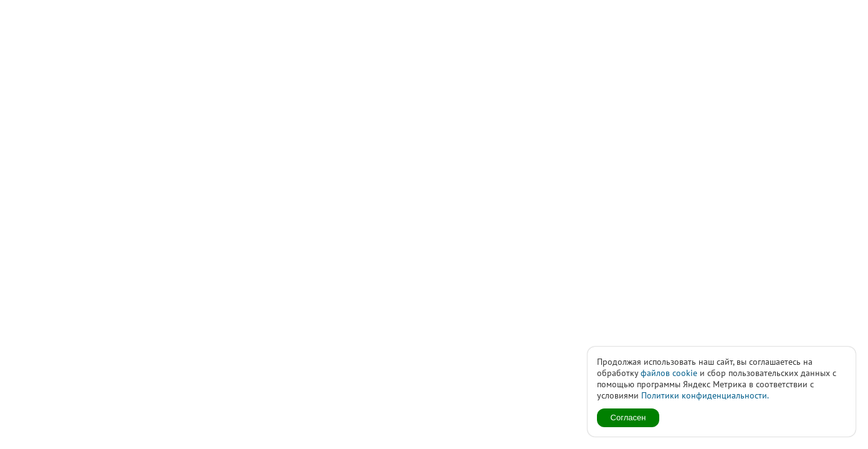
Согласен (628, 418)
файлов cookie (669, 373)
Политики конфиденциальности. (705, 395)
